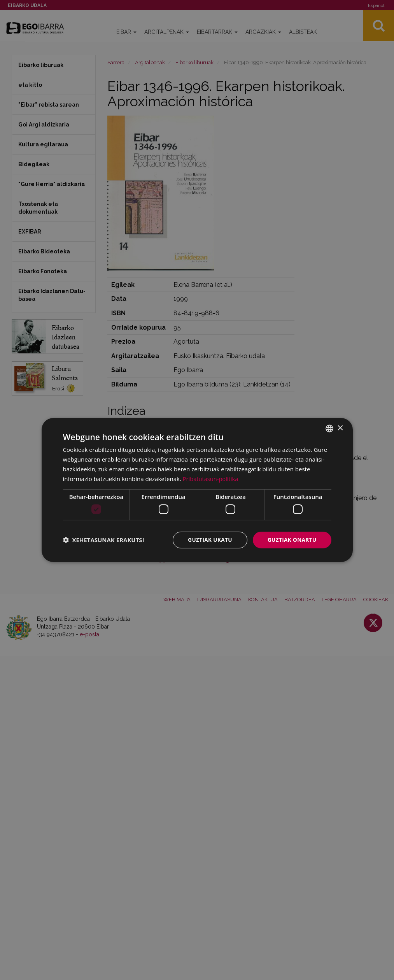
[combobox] (329, 428)
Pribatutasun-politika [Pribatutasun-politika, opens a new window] (211, 478)
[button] (104, 540)
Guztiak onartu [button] (291, 540)
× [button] (340, 428)
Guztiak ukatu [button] (208, 540)
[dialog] (197, 490)
